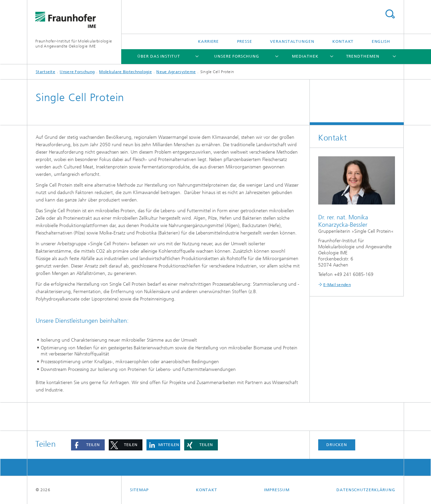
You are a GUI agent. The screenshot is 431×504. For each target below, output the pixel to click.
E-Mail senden (337, 285)
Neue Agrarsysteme (176, 72)
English (381, 41)
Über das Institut (159, 56)
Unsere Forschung (237, 56)
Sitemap (139, 490)
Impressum (277, 490)
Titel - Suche (390, 14)
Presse (245, 41)
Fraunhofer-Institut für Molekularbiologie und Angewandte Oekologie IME (74, 44)
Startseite (45, 72)
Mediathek (305, 56)
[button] (88, 445)
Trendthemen (363, 56)
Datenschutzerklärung (366, 490)
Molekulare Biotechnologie (125, 72)
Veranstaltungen (292, 41)
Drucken (337, 445)
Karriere (208, 41)
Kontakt (343, 41)
